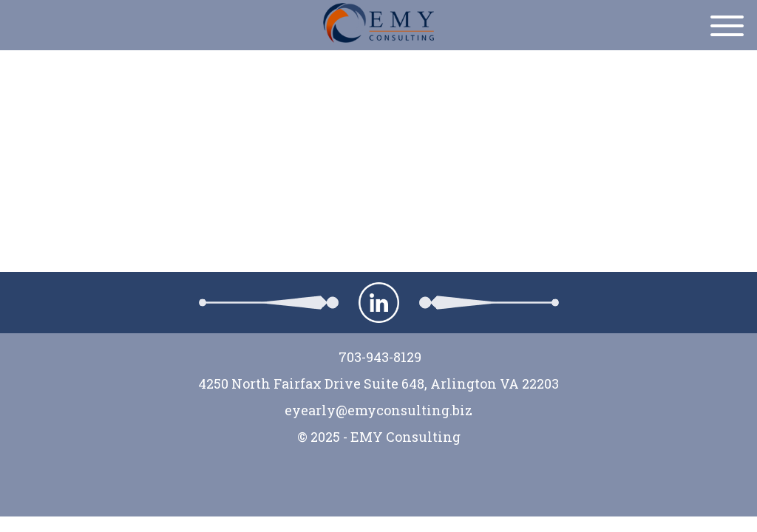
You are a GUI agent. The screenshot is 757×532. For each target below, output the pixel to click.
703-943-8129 (378, 357)
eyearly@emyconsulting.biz (378, 410)
